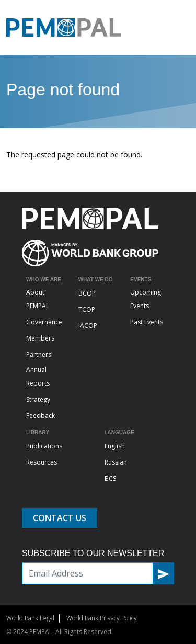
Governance (44, 322)
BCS (110, 478)
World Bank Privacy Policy (102, 618)
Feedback (41, 416)
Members (40, 338)
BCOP (87, 293)
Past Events (147, 322)
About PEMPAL (38, 299)
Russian (116, 462)
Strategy (38, 399)
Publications (44, 446)
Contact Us (60, 518)
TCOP (87, 309)
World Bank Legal (30, 618)
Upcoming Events (146, 299)
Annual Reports (38, 376)
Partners (39, 354)
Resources (42, 462)
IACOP (88, 326)
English (115, 446)
